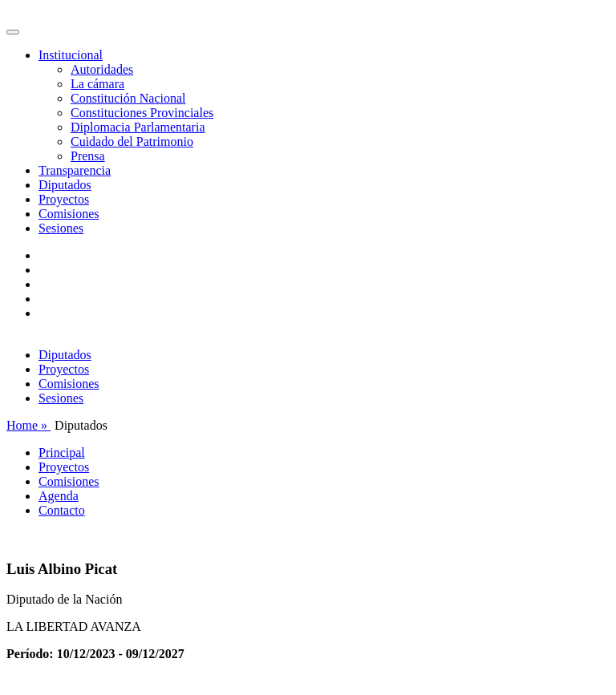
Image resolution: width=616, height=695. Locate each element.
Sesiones (61, 228)
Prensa (88, 156)
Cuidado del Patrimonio (132, 141)
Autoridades (102, 69)
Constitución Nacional (128, 98)
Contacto (62, 510)
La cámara (97, 84)
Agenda (59, 496)
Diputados (65, 185)
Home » (28, 425)
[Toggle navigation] (13, 32)
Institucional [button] (71, 55)
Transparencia (75, 170)
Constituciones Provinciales (142, 113)
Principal (62, 453)
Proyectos (64, 199)
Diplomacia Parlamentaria (138, 127)
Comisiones (69, 214)
